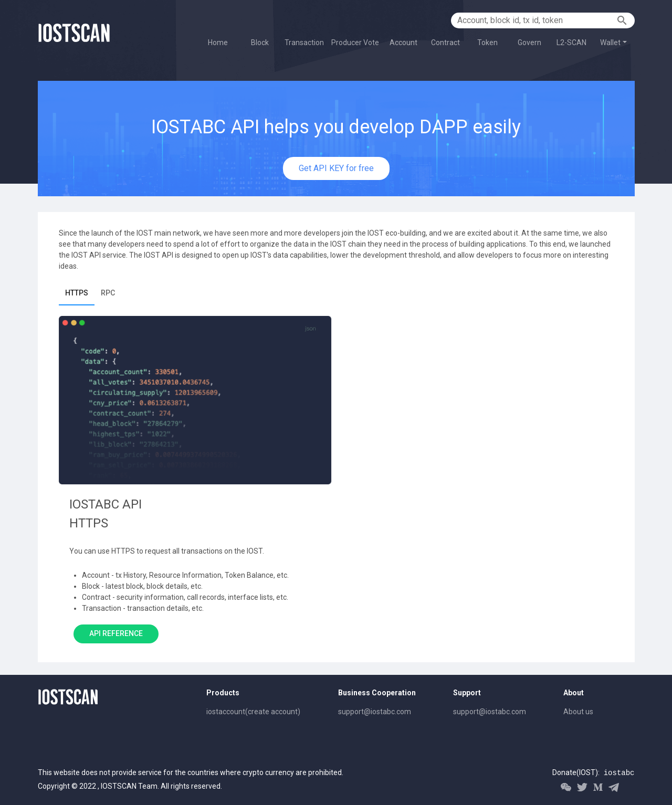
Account (403, 43)
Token (487, 43)
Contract (445, 43)
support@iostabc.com (375, 712)
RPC (108, 293)
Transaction (304, 43)
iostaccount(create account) (253, 712)
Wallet (610, 43)
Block (260, 43)
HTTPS (77, 293)
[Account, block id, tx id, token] (535, 20)
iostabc (619, 773)
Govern (529, 43)
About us (578, 712)
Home (218, 43)
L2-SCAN (571, 43)
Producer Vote (355, 43)
